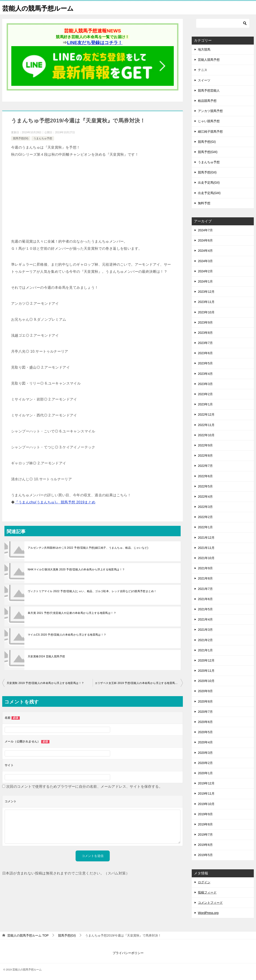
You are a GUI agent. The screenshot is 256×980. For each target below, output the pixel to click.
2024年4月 (205, 251)
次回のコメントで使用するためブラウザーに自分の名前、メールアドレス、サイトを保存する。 (84, 787)
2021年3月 (205, 630)
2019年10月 (206, 804)
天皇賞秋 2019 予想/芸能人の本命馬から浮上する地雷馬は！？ (45, 683)
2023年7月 (205, 343)
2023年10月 (206, 312)
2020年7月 (205, 712)
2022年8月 (205, 456)
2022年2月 (205, 517)
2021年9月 (205, 568)
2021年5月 (205, 609)
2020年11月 (206, 671)
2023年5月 (205, 363)
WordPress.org (208, 913)
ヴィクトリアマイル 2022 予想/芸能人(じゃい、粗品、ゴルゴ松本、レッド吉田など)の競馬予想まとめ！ (92, 591)
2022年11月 (206, 425)
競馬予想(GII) (207, 172)
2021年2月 (205, 640)
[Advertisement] (93, 198)
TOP (28, 935)
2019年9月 (205, 814)
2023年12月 (206, 292)
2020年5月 (205, 732)
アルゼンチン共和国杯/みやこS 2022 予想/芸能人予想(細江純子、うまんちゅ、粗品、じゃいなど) (88, 548)
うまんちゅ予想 (43, 138)
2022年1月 (205, 527)
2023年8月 (205, 333)
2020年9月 (205, 691)
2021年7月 (205, 589)
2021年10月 (206, 558)
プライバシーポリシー (128, 953)
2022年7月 (205, 466)
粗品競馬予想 (207, 101)
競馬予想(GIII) (208, 152)
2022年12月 (206, 414)
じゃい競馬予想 (209, 121)
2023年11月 (206, 302)
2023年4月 (205, 374)
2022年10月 (206, 435)
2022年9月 (205, 445)
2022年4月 (205, 497)
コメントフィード (210, 903)
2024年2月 (205, 271)
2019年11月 (206, 793)
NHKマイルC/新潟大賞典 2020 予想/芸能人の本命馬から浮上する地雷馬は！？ (76, 570)
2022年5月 (205, 486)
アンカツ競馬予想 (210, 111)
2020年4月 (205, 742)
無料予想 (204, 203)
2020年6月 (205, 722)
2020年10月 (206, 681)
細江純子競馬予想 (210, 132)
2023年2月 (205, 394)
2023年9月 (205, 322)
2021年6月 (205, 599)
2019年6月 (205, 845)
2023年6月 (205, 353)
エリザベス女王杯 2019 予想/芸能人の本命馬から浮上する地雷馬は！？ (139, 683)
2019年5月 (205, 855)
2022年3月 (205, 507)
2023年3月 (205, 384)
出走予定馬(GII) (209, 183)
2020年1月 (205, 773)
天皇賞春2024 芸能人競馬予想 (46, 656)
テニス (203, 70)
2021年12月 (206, 538)
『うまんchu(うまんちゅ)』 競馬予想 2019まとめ (55, 502)
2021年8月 (205, 578)
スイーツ (204, 80)
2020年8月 (205, 701)
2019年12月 (206, 783)
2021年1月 (205, 650)
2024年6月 (205, 240)
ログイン (204, 882)
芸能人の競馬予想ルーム (39, 8)
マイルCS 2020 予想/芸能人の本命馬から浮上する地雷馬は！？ (67, 635)
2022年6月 (205, 476)
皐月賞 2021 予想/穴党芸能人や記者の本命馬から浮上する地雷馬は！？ (72, 613)
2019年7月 (205, 835)
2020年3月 (205, 753)
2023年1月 (205, 404)
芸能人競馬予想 (209, 60)
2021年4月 (205, 619)
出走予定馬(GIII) (209, 193)
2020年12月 (206, 660)
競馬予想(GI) (21, 138)
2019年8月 (205, 824)
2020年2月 (205, 763)
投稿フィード (207, 892)
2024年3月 (205, 261)
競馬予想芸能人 (209, 90)
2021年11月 (206, 548)
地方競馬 (204, 49)
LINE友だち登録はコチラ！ (95, 43)
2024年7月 (205, 230)
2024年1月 (205, 281)
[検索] (223, 23)
